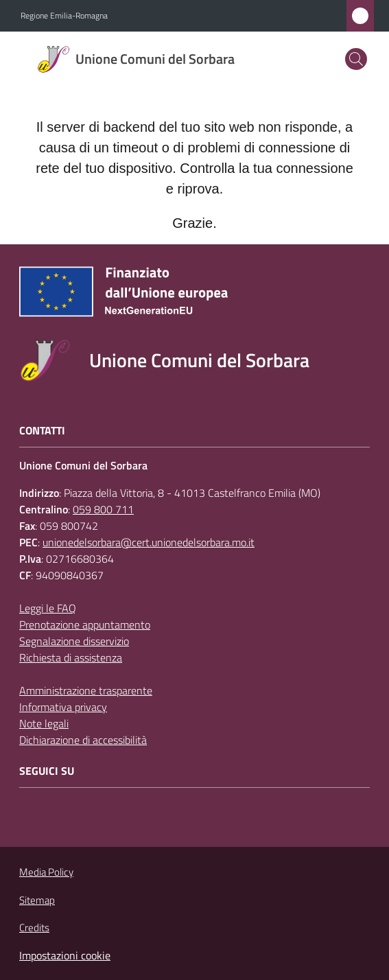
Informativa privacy (63, 707)
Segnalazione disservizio (74, 641)
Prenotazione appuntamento (85, 625)
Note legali (44, 723)
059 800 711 (103, 509)
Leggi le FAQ (48, 608)
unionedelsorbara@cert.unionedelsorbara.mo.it (149, 542)
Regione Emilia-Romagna (64, 16)
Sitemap (37, 900)
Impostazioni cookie (65, 955)
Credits (34, 928)
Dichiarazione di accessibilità (83, 740)
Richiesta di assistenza (71, 657)
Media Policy (46, 872)
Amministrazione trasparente (86, 690)
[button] (356, 59)
